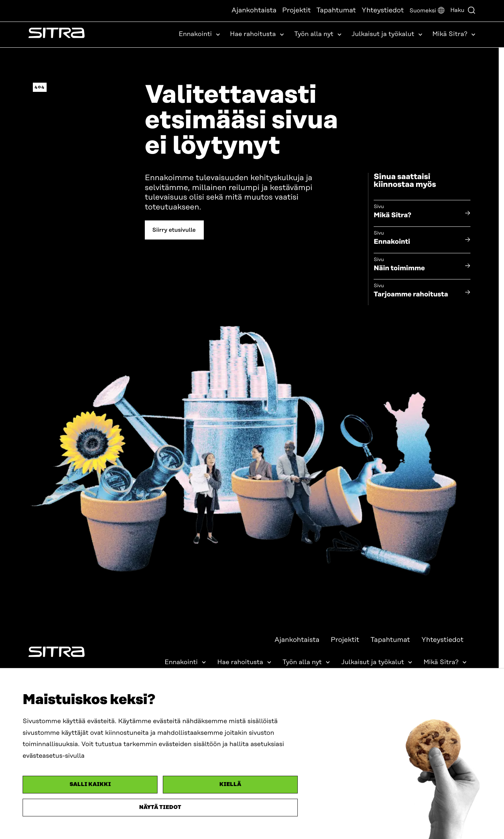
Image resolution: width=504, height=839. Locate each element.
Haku (463, 10)
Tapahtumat (336, 10)
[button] (427, 11)
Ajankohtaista (254, 10)
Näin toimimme (399, 268)
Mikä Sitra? (393, 215)
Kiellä (230, 784)
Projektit (297, 10)
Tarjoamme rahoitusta (411, 294)
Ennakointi (392, 242)
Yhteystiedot (383, 10)
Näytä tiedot (160, 807)
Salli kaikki (90, 784)
